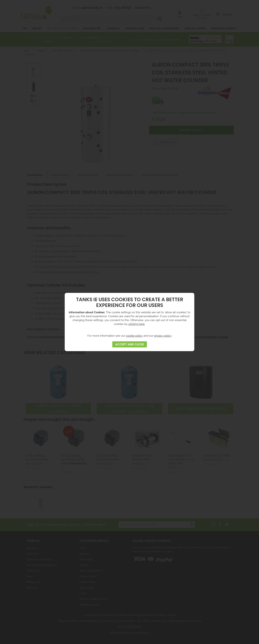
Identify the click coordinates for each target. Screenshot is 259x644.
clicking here (136, 324)
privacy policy (163, 335)
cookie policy (134, 335)
